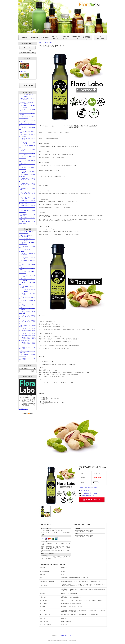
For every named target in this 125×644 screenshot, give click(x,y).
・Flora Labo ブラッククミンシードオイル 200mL (27, 99)
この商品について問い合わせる (89, 493)
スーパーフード (28, 65)
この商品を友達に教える (88, 495)
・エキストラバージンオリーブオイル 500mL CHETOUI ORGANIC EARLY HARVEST (27, 202)
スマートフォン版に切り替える (65, 635)
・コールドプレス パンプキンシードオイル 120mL (27, 117)
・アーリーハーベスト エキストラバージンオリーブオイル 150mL (27, 180)
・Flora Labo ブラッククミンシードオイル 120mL (27, 96)
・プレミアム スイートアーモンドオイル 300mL (27, 143)
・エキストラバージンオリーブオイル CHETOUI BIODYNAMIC (27, 198)
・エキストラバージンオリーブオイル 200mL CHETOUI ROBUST (27, 193)
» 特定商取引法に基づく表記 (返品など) (89, 488)
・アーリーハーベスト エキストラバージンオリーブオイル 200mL (27, 185)
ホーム (41, 43)
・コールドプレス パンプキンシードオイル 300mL (27, 154)
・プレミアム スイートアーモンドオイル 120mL (27, 107)
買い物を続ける (85, 491)
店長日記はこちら (24, 409)
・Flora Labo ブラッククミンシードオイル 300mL (27, 103)
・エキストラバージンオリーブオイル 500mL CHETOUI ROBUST (27, 207)
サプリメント (28, 75)
